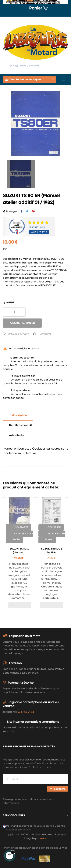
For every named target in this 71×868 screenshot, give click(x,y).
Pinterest (33, 211)
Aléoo (44, 838)
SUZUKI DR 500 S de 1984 (52, 551)
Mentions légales (15, 848)
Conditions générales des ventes (47, 848)
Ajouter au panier (22, 323)
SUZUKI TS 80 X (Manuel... (19, 551)
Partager (21, 211)
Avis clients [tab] (16, 435)
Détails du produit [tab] (21, 425)
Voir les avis (39, 232)
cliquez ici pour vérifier (18, 830)
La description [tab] (18, 415)
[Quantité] (14, 312)
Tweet (27, 211)
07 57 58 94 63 (26, 712)
